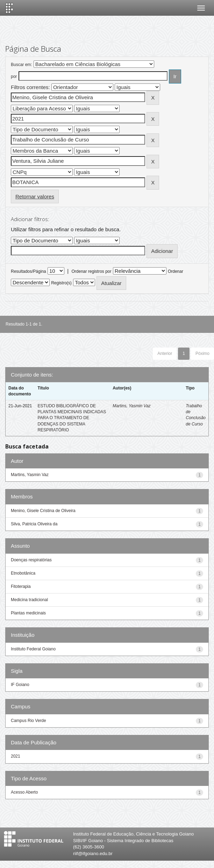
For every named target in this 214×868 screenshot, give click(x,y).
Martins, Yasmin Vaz (131, 406)
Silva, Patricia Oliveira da (34, 524)
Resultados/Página (28, 271)
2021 (16, 756)
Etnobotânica (23, 573)
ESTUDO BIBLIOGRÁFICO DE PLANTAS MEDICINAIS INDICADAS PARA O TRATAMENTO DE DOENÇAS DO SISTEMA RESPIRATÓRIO (72, 418)
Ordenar (176, 271)
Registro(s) (61, 283)
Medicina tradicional (29, 600)
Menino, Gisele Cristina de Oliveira (43, 511)
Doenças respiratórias (31, 560)
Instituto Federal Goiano (33, 649)
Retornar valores (35, 196)
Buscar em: (22, 65)
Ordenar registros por (91, 271)
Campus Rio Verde (28, 721)
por (14, 76)
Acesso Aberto (24, 792)
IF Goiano (20, 685)
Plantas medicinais (28, 613)
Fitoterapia (21, 586)
